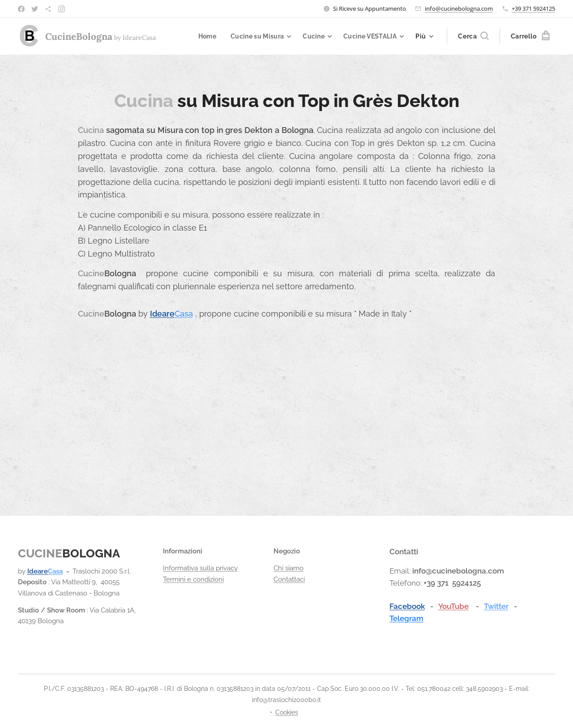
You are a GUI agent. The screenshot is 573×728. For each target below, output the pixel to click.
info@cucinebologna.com (459, 9)
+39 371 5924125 (533, 9)
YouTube (453, 606)
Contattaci (289, 579)
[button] (473, 36)
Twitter (496, 606)
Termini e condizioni (193, 579)
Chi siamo (289, 568)
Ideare (162, 314)
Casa (184, 314)
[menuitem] (203, 36)
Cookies (287, 712)
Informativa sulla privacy (200, 568)
